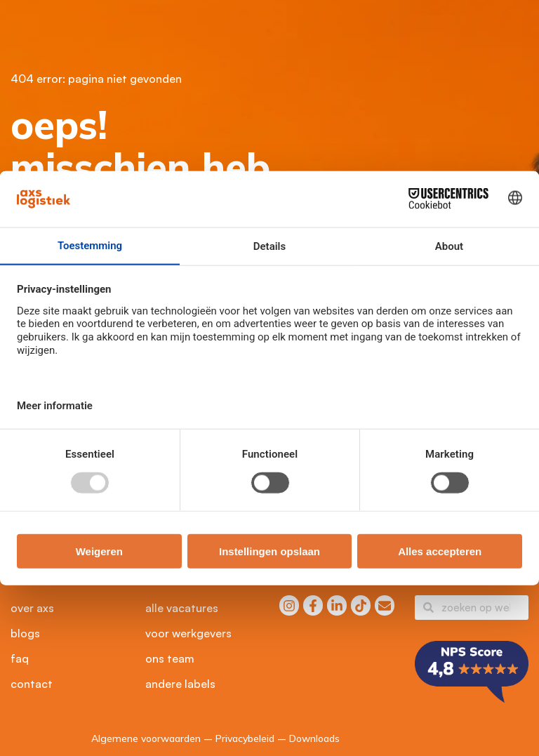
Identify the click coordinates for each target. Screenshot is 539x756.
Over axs (32, 608)
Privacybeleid (245, 738)
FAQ (20, 658)
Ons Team (170, 658)
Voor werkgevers (188, 633)
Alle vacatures (182, 608)
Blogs (25, 633)
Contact (32, 684)
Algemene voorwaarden (146, 738)
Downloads (314, 738)
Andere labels (180, 684)
